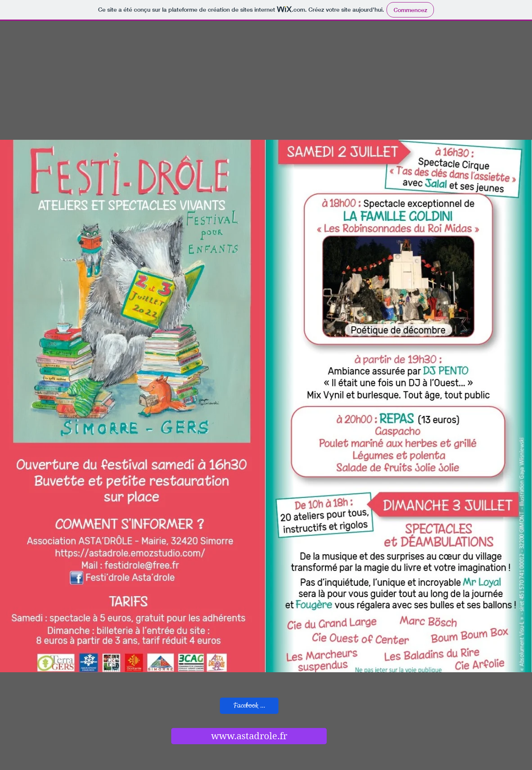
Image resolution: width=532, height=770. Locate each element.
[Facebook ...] (249, 706)
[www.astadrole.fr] (249, 736)
